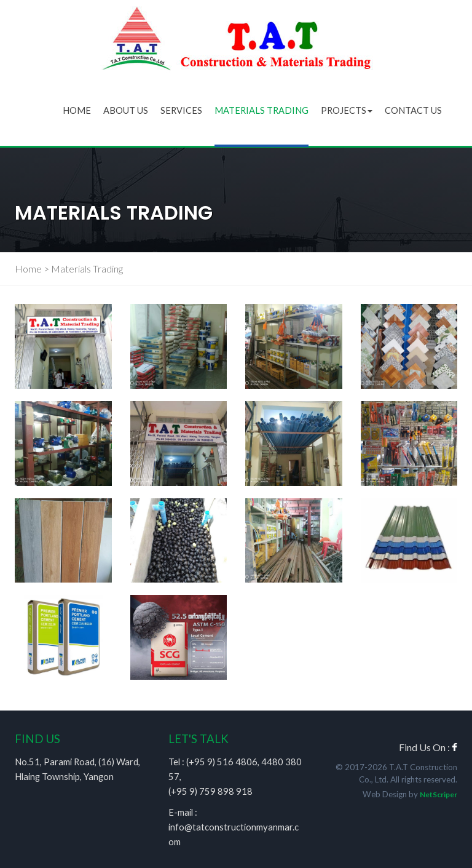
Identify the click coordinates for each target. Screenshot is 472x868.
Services (181, 110)
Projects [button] (347, 110)
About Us (126, 110)
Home (77, 110)
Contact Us (413, 110)
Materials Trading (262, 110)
